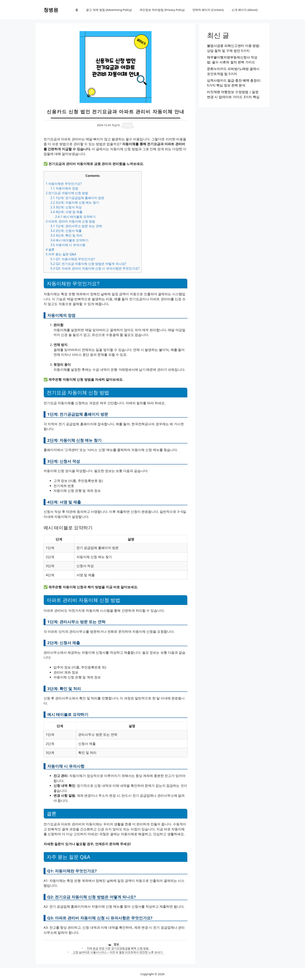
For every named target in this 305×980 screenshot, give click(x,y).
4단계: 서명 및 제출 (66, 212)
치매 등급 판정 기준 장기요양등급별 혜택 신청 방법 (118, 948)
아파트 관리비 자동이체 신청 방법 (70, 221)
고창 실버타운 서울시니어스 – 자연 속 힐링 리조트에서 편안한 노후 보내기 (118, 952)
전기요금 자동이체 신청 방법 (67, 193)
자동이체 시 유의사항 (68, 245)
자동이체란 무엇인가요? (64, 184)
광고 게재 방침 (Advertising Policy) (109, 10)
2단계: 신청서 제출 (66, 231)
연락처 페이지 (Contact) (208, 10)
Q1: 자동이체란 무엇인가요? (73, 259)
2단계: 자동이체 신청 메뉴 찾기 (75, 202)
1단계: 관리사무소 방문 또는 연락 (76, 226)
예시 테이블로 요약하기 (75, 217)
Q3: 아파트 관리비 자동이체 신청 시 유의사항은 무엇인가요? (95, 268)
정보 (116, 944)
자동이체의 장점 (64, 188)
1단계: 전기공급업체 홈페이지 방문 (77, 198)
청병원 (51, 10)
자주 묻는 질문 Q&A (61, 254)
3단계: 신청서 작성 (66, 207)
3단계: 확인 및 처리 (66, 235)
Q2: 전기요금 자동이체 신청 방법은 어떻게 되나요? (88, 264)
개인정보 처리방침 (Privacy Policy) (162, 10)
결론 (50, 250)
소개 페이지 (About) (245, 10)
